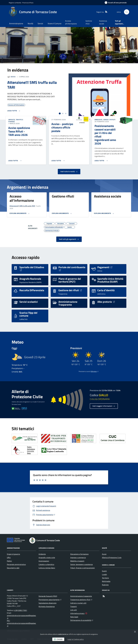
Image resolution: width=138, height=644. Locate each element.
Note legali (74, 617)
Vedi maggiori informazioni (104, 406)
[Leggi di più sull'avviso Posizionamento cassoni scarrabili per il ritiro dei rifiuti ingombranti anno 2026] (102, 160)
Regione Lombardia (15, 3)
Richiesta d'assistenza (47, 606)
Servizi (40, 24)
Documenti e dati (13, 568)
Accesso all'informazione (71, 22)
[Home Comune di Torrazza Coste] (33, 12)
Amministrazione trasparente (81, 596)
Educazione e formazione (79, 554)
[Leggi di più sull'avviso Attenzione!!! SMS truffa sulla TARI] (14, 111)
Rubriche (105, 585)
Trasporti (74, 606)
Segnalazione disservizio (47, 603)
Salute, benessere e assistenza (82, 564)
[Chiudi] (135, 632)
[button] (127, 12)
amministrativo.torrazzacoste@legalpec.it (21, 617)
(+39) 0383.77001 (20, 610)
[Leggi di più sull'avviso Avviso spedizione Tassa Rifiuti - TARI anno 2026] (15, 160)
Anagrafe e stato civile (47, 558)
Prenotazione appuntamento (50, 599)
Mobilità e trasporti (77, 561)
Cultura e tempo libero (47, 568)
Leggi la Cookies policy (76, 639)
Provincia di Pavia (28, 3)
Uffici (9, 558)
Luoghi (104, 574)
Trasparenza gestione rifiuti (81, 599)
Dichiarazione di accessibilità (82, 620)
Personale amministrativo (16, 564)
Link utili (74, 610)
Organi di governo (13, 554)
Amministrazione (16, 24)
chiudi (58, 639)
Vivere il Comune (54, 24)
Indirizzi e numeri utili (78, 603)
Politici (9, 561)
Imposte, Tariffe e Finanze (16, 121)
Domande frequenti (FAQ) (48, 596)
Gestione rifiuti (89, 22)
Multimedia (106, 581)
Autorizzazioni (44, 561)
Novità (30, 24)
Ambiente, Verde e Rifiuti (105, 120)
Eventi (104, 571)
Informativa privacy (77, 613)
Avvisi (13, 77)
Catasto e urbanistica (46, 564)
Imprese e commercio (78, 558)
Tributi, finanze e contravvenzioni (83, 568)
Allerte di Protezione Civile (112, 558)
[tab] (60, 113)
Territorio (105, 578)
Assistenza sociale (103, 22)
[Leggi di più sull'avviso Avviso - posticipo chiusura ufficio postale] (58, 160)
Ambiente (42, 554)
